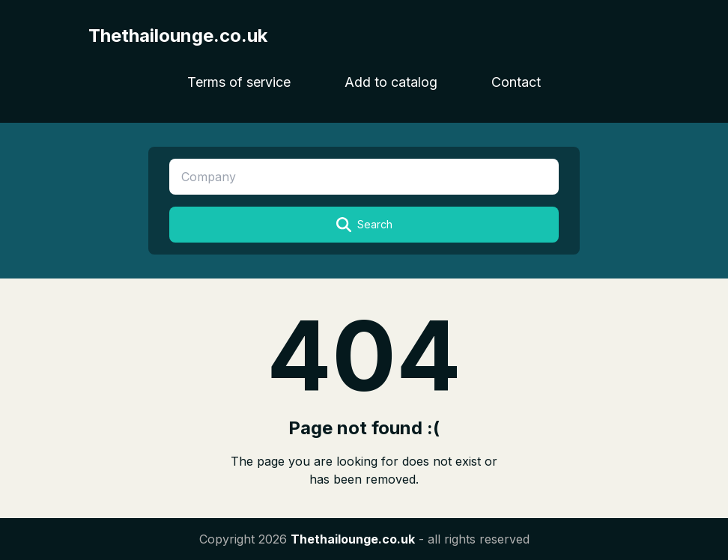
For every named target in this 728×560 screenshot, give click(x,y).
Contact (516, 82)
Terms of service (239, 82)
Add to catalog (391, 82)
